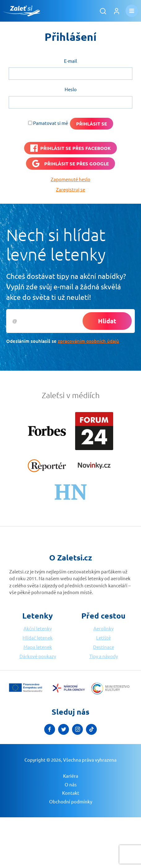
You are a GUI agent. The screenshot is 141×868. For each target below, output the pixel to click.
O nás (71, 784)
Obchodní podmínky (71, 801)
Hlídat (107, 321)
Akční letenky (38, 628)
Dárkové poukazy (38, 656)
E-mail (70, 61)
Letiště (103, 638)
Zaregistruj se (70, 189)
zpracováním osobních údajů (88, 341)
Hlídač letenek (38, 638)
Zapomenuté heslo (70, 179)
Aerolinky (103, 628)
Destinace (104, 647)
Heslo (71, 89)
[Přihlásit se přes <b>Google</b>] (70, 164)
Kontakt (71, 793)
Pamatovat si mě (51, 123)
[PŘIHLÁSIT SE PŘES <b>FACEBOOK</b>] (70, 148)
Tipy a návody (104, 656)
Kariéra (71, 776)
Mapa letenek (38, 647)
